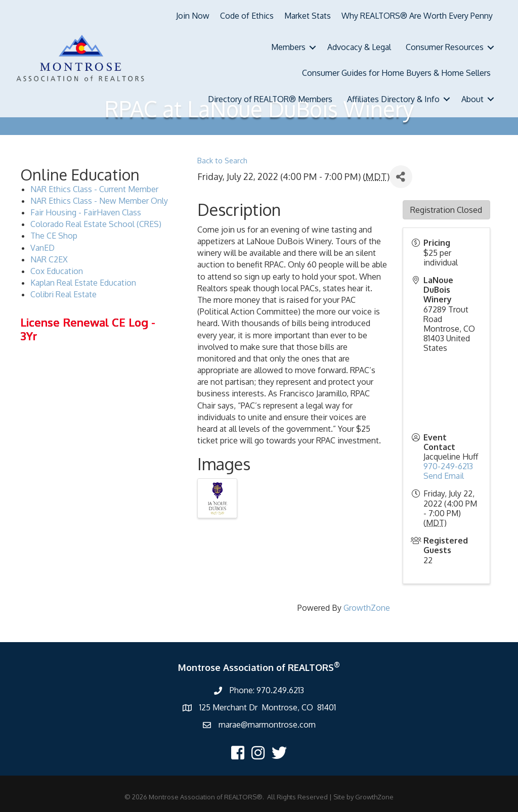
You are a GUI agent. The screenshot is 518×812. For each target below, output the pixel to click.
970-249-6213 (448, 466)
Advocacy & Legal (359, 47)
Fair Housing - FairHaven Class (86, 212)
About (472, 99)
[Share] (401, 177)
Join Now (193, 16)
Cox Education (57, 271)
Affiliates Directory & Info (393, 99)
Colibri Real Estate (63, 294)
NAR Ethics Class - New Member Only (99, 201)
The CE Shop (54, 236)
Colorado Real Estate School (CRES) (96, 224)
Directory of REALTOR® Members (270, 99)
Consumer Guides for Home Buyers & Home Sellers (396, 73)
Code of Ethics (247, 16)
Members (288, 47)
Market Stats (308, 16)
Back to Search (222, 160)
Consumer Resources (445, 47)
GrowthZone (367, 608)
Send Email (444, 476)
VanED (42, 248)
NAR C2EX (49, 259)
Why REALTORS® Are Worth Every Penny (417, 16)
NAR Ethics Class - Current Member (94, 189)
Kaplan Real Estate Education (83, 283)
